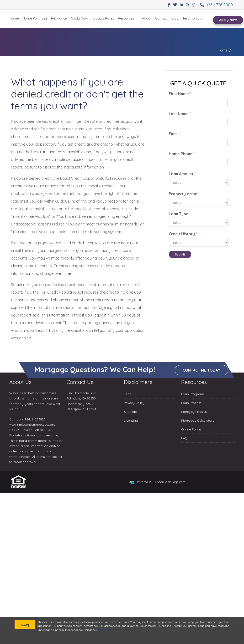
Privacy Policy (134, 403)
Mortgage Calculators (198, 420)
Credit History (183, 234)
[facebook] (169, 5)
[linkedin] (181, 5)
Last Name (180, 114)
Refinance (59, 18)
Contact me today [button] (202, 370)
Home (14, 18)
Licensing (131, 420)
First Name (180, 94)
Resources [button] (127, 18)
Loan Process (191, 403)
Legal (128, 394)
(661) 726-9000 (216, 5)
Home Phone (182, 154)
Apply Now (79, 18)
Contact (161, 18)
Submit (180, 254)
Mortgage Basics (194, 412)
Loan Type (180, 214)
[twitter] (175, 5)
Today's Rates (103, 18)
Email (175, 134)
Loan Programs (193, 394)
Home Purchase (35, 18)
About (147, 18)
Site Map (130, 412)
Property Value (184, 194)
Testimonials (192, 18)
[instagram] (193, 5)
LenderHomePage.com (169, 482)
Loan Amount (182, 174)
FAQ (184, 438)
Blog (175, 18)
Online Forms (191, 429)
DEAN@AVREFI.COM (81, 409)
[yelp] (187, 5)
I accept (25, 624)
